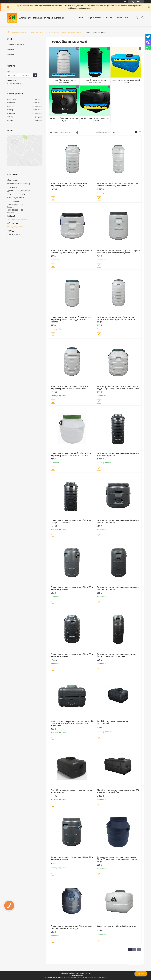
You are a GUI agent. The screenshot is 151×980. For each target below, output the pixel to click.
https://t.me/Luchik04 (16, 227)
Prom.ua (88, 973)
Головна (80, 18)
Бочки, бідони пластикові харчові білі (64, 81)
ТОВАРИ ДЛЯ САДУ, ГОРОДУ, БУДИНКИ (43, 32)
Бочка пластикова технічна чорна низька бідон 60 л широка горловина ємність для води (117, 859)
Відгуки (11, 54)
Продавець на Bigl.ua (76, 975)
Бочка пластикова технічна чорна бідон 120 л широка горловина (71, 521)
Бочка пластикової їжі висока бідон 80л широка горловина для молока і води (69, 388)
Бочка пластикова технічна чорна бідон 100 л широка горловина (118, 454)
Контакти (119, 18)
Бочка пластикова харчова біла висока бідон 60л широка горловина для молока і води (117, 320)
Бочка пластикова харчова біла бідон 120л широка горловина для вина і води (117, 185)
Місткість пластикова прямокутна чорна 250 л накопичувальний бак (118, 791)
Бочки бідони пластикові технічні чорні (95, 81)
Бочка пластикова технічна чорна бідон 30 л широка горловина (72, 858)
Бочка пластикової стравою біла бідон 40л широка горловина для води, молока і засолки (71, 320)
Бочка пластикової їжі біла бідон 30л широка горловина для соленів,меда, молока (118, 252)
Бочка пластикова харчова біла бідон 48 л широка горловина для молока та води (71, 454)
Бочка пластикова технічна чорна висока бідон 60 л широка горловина (117, 655)
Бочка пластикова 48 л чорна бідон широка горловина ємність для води (71, 927)
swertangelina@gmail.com (17, 219)
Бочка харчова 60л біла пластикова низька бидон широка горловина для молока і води (118, 388)
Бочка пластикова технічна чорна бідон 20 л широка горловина (118, 521)
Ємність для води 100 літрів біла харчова (117, 926)
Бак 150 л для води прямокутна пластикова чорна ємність (72, 791)
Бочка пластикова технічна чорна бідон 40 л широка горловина (118, 588)
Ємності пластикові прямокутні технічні (95, 120)
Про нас (109, 18)
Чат (141, 974)
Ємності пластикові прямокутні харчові (126, 81)
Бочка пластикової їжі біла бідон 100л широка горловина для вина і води (69, 185)
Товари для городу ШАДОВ (72, 32)
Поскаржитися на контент (76, 978)
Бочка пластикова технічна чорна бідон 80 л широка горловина (72, 655)
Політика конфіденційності (97, 978)
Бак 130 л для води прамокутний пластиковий (113, 722)
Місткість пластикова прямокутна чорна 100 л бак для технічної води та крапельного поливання (72, 723)
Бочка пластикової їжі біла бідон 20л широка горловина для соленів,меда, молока (72, 252)
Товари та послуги (94, 18)
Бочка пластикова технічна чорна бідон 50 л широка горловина (72, 588)
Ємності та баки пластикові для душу (64, 120)
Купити (53, 199)
